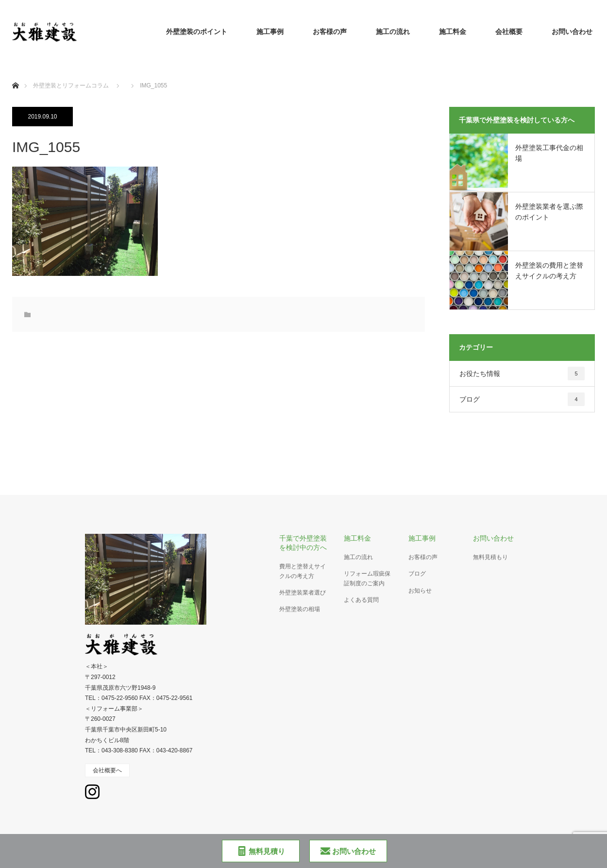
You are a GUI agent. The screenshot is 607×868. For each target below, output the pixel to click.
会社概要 (509, 32)
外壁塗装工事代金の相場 (549, 153)
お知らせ (420, 591)
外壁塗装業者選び (303, 593)
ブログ (522, 399)
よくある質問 (361, 600)
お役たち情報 (522, 374)
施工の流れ (393, 32)
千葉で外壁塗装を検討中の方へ (303, 543)
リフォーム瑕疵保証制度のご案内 (367, 578)
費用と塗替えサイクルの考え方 (303, 571)
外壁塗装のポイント (197, 32)
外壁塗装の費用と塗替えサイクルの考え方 (549, 271)
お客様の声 (330, 32)
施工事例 (270, 32)
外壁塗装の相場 (300, 609)
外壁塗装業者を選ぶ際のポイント (549, 212)
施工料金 (453, 32)
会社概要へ (107, 770)
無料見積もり (490, 557)
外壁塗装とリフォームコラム (71, 85)
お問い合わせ (572, 32)
